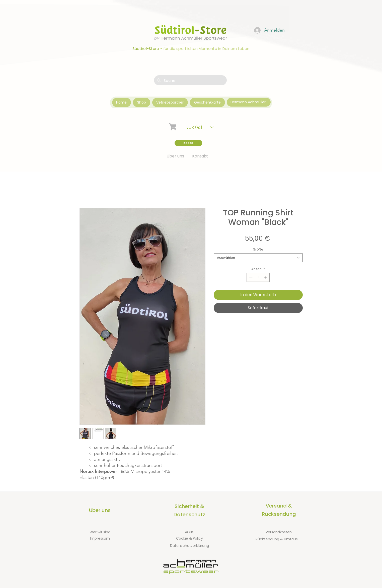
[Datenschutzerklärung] (189, 546)
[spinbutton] (258, 278)
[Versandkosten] (279, 532)
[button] (200, 127)
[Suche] (190, 81)
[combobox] (258, 258)
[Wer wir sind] (100, 532)
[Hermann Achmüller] (249, 102)
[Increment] (266, 278)
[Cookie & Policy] (190, 539)
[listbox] (200, 127)
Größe (258, 249)
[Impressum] (100, 539)
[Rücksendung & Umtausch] (279, 539)
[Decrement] (250, 278)
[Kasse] (188, 143)
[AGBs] (189, 532)
